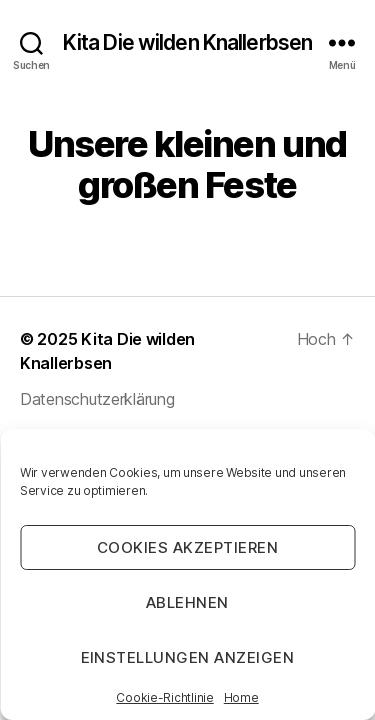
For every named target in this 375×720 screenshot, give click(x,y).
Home (241, 697)
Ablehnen (187, 602)
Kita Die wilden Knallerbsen (187, 42)
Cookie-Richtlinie (164, 697)
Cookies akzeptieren (188, 547)
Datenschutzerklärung (97, 399)
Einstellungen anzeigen (188, 657)
